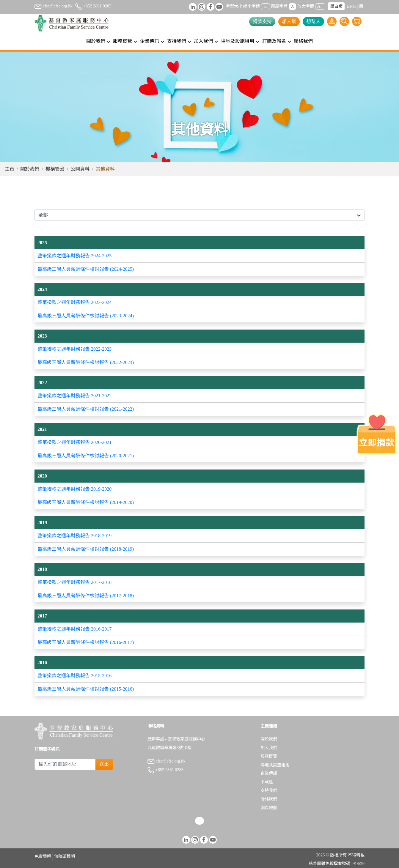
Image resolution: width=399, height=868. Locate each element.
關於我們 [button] (96, 41)
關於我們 (30, 169)
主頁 (10, 169)
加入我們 (269, 748)
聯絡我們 (303, 41)
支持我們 (269, 790)
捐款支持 (262, 22)
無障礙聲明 (65, 856)
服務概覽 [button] (122, 41)
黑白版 (336, 6)
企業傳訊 (269, 773)
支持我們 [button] (177, 41)
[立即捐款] (377, 434)
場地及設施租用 (275, 765)
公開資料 (80, 169)
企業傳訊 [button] (150, 41)
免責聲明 (43, 856)
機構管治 (55, 169)
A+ (320, 6)
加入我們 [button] (203, 41)
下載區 (267, 782)
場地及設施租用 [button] (238, 41)
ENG (351, 6)
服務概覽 (269, 756)
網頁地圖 (269, 808)
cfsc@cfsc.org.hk (54, 6)
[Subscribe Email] (65, 764)
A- (266, 7)
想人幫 (289, 22)
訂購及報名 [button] (274, 41)
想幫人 (313, 22)
